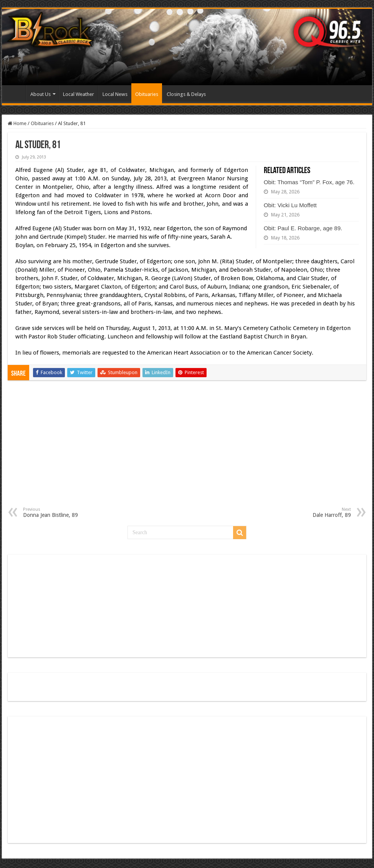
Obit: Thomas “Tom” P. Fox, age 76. (309, 182)
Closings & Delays (186, 94)
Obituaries (147, 94)
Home (16, 93)
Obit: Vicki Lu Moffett (290, 205)
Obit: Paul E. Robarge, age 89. (303, 228)
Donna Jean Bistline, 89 (62, 512)
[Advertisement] (187, 449)
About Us (41, 94)
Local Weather (79, 94)
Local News (115, 94)
